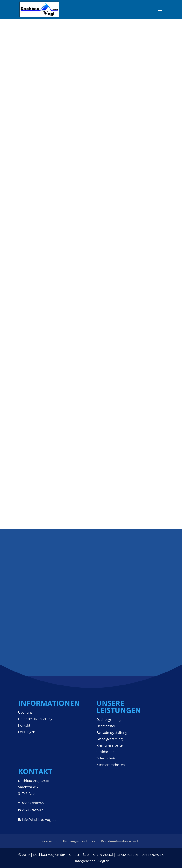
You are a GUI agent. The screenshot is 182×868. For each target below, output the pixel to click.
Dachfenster (106, 726)
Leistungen (27, 732)
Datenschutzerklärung (35, 719)
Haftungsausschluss (79, 841)
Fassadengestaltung (112, 733)
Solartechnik (106, 758)
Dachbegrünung (109, 720)
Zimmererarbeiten (111, 765)
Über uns (25, 712)
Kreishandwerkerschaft (120, 841)
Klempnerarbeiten (111, 745)
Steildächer (105, 752)
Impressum (48, 841)
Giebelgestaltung (109, 739)
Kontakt (24, 725)
